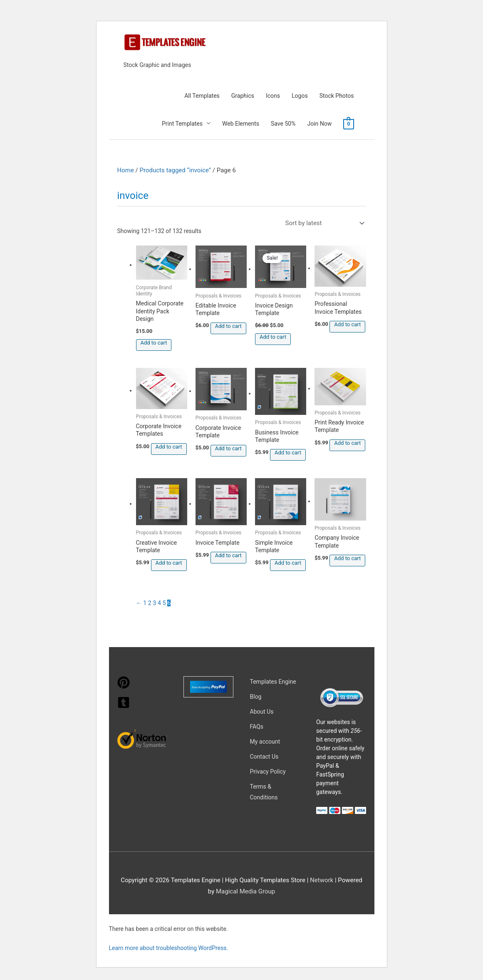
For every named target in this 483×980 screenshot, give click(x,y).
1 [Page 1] (145, 603)
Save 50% (283, 124)
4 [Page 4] (159, 603)
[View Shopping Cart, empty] (348, 124)
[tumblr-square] (124, 707)
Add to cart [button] (154, 343)
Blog (256, 697)
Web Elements (241, 124)
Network (322, 880)
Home (126, 170)
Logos (300, 96)
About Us (262, 712)
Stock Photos (337, 96)
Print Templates (182, 124)
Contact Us (264, 757)
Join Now (319, 124)
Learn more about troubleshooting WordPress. (169, 948)
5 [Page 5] (164, 603)
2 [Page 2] (150, 603)
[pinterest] (124, 687)
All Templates (202, 96)
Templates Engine (273, 682)
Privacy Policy (268, 772)
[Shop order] (323, 223)
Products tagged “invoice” (176, 170)
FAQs (257, 727)
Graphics (243, 96)
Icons (273, 96)
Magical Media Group (245, 891)
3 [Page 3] (154, 603)
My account (265, 742)
